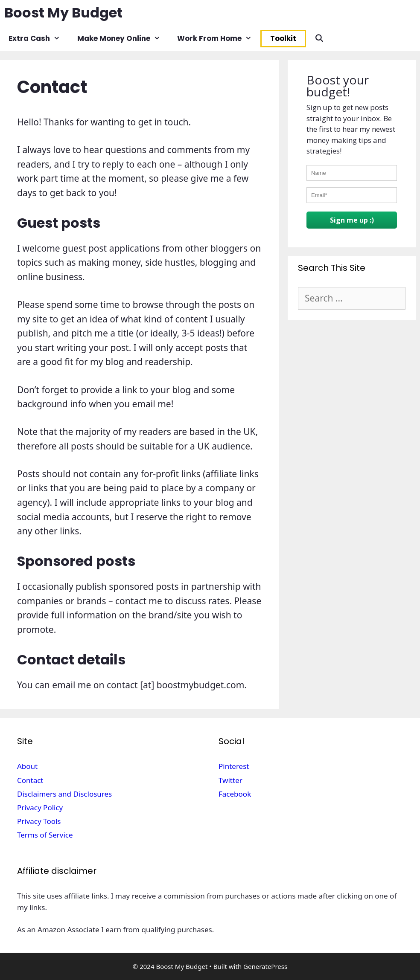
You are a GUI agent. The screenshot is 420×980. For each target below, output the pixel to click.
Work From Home (219, 38)
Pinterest (234, 766)
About (27, 766)
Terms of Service (45, 835)
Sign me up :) (352, 220)
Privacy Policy (40, 807)
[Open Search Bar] (319, 38)
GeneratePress (265, 966)
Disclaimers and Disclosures (64, 794)
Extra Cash (39, 38)
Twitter (230, 780)
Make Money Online (123, 38)
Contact (30, 780)
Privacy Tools (39, 821)
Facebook (235, 794)
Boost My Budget (63, 13)
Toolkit (283, 38)
